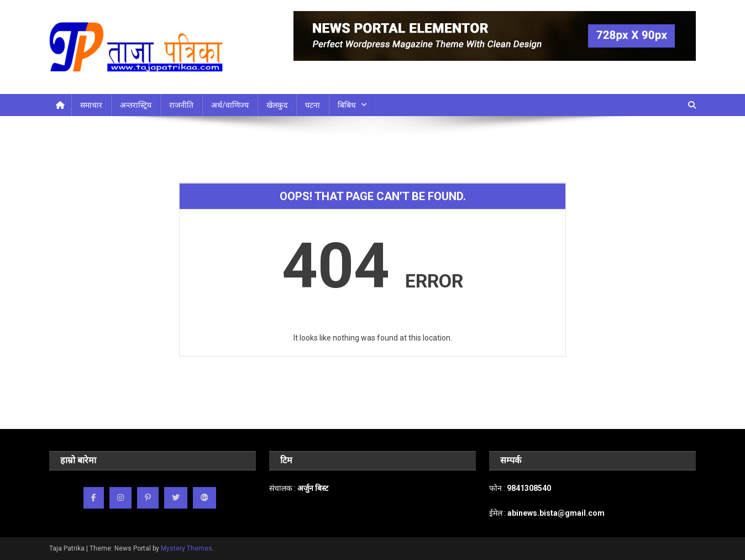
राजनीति (181, 105)
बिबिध (347, 105)
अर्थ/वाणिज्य (230, 105)
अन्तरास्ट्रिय (136, 105)
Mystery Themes (187, 548)
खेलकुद (277, 105)
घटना (313, 105)
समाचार (91, 105)
